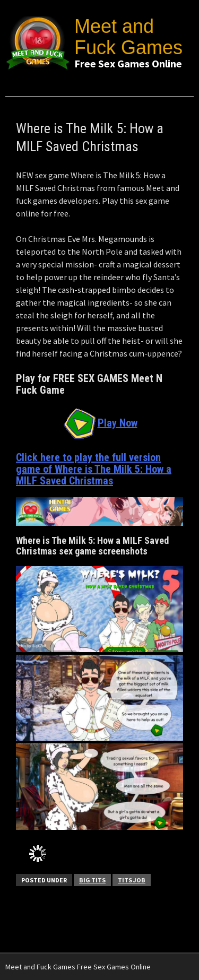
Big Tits (92, 880)
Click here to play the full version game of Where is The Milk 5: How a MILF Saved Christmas (94, 469)
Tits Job (132, 880)
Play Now (100, 423)
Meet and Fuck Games (128, 37)
